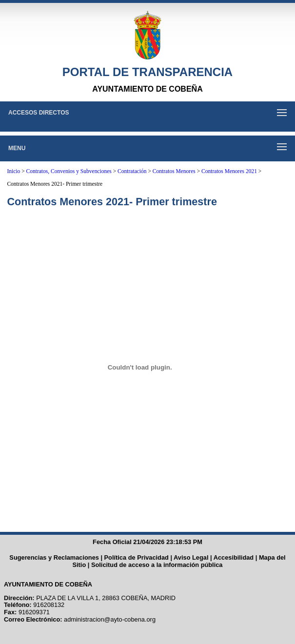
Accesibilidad (234, 557)
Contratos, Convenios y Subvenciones (69, 171)
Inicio (13, 171)
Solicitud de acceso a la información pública (157, 565)
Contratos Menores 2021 (229, 171)
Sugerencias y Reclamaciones (54, 557)
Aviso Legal (191, 557)
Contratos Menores (174, 171)
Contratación (132, 171)
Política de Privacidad (137, 557)
